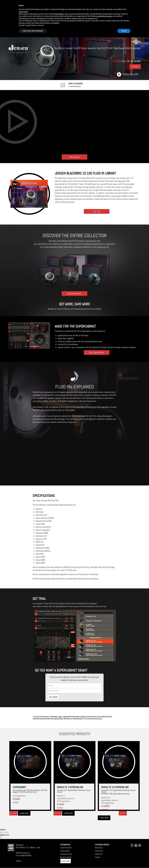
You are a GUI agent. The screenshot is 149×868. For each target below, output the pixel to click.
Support (98, 857)
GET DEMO (53, 697)
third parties (59, 14)
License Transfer (66, 857)
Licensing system (76, 85)
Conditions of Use (66, 854)
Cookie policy (66, 861)
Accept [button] (124, 31)
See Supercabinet (97, 352)
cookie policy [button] (23, 12)
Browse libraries (75, 293)
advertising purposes (105, 16)
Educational (99, 851)
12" (1, 838)
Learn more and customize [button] (33, 31)
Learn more (24, 813)
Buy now (13, 813)
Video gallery (131, 74)
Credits (18, 861)
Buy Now (135, 67)
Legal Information (66, 848)
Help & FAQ (99, 854)
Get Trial (97, 211)
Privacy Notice (65, 851)
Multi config (4, 832)
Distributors (99, 848)
